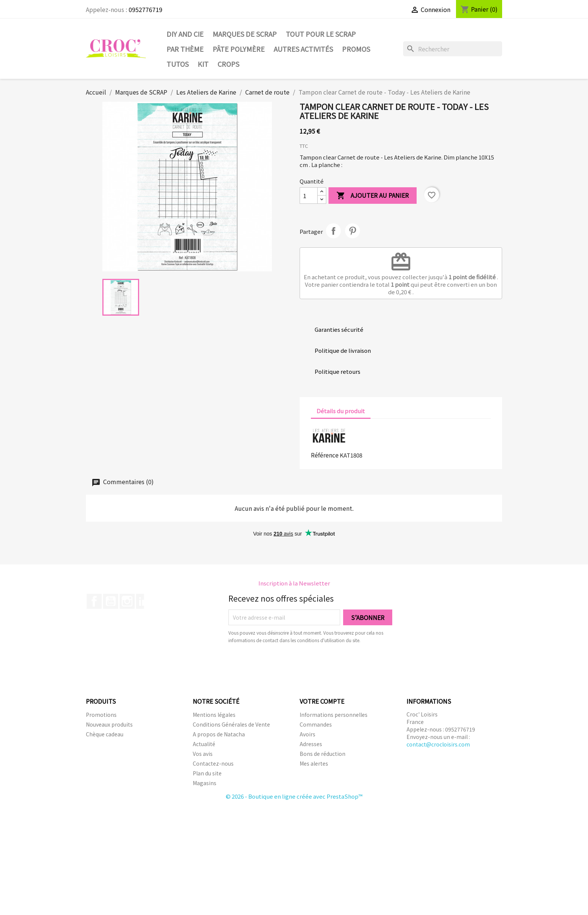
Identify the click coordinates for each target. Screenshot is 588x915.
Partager (333, 231)
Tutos (178, 64)
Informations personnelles (334, 715)
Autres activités (303, 49)
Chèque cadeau (105, 734)
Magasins (205, 783)
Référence (325, 455)
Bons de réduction (322, 754)
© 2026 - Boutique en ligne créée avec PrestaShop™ (294, 796)
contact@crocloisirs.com (438, 744)
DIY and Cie (185, 34)
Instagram (127, 601)
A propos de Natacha (219, 734)
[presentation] (291, 665)
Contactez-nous (213, 763)
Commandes (316, 724)
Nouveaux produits (109, 724)
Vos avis (203, 754)
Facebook (94, 601)
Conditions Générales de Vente (231, 724)
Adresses (311, 744)
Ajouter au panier (373, 196)
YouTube (111, 601)
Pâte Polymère (239, 49)
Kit (203, 64)
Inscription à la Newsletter (294, 583)
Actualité (204, 744)
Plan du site (207, 773)
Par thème (185, 49)
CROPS (228, 64)
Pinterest (352, 231)
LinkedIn (144, 601)
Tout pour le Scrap (321, 34)
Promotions (101, 715)
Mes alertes (314, 763)
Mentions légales (214, 715)
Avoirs (307, 734)
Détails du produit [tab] (341, 411)
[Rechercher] (453, 49)
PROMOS (356, 49)
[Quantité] (309, 196)
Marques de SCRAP (245, 34)
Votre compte (322, 701)
